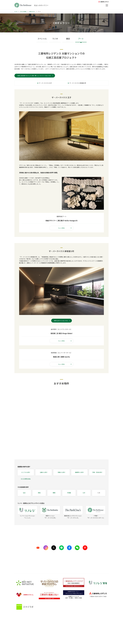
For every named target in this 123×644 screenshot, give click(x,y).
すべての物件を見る (26, 479)
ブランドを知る (23, 11)
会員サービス (100, 626)
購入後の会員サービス (59, 624)
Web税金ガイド (79, 639)
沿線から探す (44, 472)
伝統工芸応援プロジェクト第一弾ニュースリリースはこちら (34, 76)
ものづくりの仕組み (40, 627)
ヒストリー (17, 633)
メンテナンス (57, 630)
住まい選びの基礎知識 (80, 627)
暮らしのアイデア (79, 624)
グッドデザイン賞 (40, 630)
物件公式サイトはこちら (61, 321)
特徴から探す (61, 472)
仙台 (24, 493)
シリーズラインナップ (20, 624)
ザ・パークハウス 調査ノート (82, 633)
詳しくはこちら (61, 566)
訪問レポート (78, 630)
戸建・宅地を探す (97, 472)
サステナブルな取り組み (42, 633)
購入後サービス (59, 621)
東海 (39, 493)
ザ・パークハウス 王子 (45, 83)
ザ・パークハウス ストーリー (22, 627)
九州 (84, 493)
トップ (16, 11)
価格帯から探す (79, 472)
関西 (54, 493)
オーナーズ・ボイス (102, 621)
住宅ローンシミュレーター (82, 636)
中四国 (69, 493)
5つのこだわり (39, 624)
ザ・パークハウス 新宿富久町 (78, 83)
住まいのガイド (80, 621)
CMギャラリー (32, 11)
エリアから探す (26, 472)
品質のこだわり (40, 621)
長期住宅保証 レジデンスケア (61, 627)
